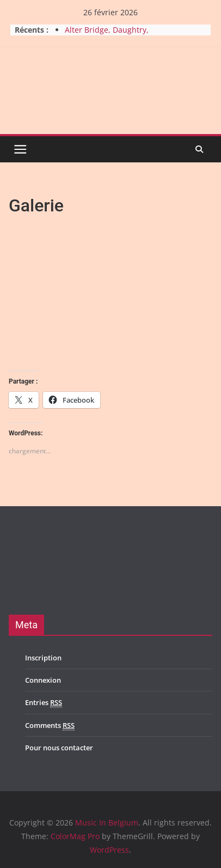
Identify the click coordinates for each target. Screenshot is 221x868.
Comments (50, 726)
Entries (44, 703)
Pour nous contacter (59, 748)
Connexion (43, 680)
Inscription (43, 658)
